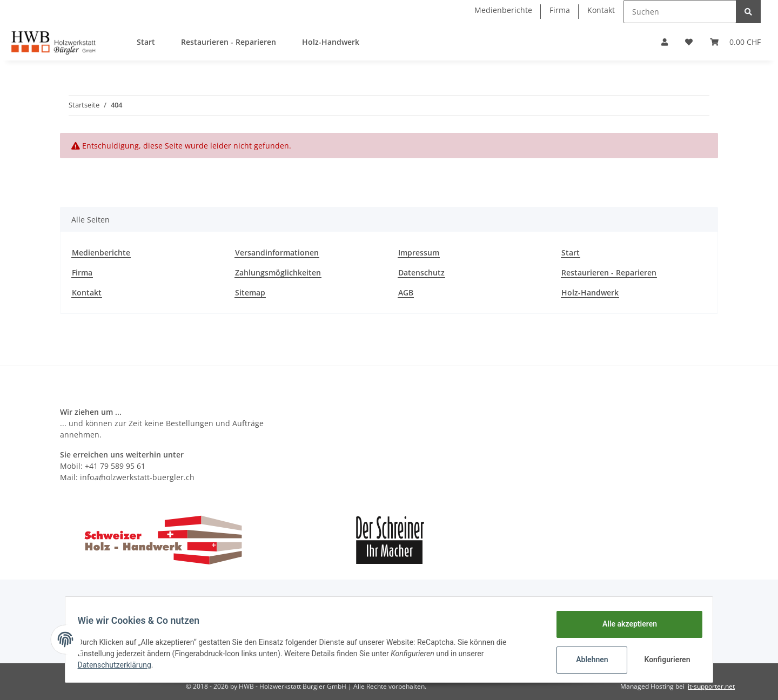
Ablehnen (587, 659)
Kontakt (601, 10)
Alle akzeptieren (624, 624)
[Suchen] (680, 12)
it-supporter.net (711, 686)
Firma (560, 10)
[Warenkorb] (735, 42)
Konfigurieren (663, 659)
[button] (665, 42)
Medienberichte (503, 10)
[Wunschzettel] (689, 42)
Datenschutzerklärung (119, 665)
